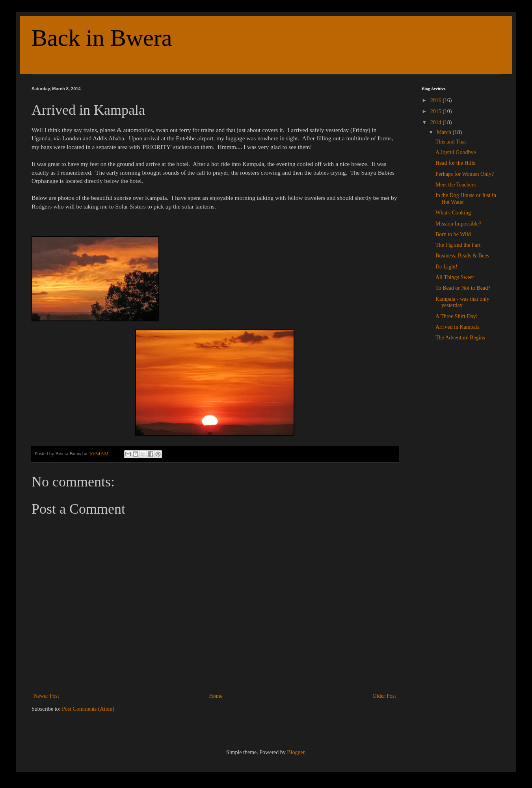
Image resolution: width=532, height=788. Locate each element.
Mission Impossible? (458, 224)
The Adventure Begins (460, 338)
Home (216, 696)
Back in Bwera (102, 38)
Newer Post (46, 696)
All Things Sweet (455, 277)
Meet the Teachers (456, 185)
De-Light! (446, 267)
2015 (437, 111)
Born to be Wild (453, 234)
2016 (437, 100)
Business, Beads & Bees (462, 256)
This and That (451, 142)
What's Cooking (453, 213)
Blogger (296, 752)
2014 (437, 122)
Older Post (385, 696)
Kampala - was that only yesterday (462, 302)
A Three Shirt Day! (457, 316)
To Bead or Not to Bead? (463, 288)
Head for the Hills (455, 163)
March (445, 132)
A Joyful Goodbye (456, 152)
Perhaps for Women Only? (465, 174)
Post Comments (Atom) (88, 709)
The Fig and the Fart (458, 245)
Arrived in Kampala (458, 327)
